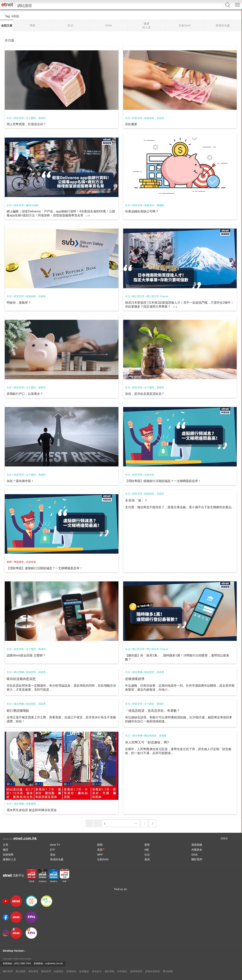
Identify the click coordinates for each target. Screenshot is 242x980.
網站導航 (110, 971)
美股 (101, 850)
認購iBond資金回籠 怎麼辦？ (26, 655)
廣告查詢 (33, 971)
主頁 (6, 845)
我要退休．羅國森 (154, 205)
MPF (100, 855)
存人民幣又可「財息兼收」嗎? (147, 742)
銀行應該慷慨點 (18, 711)
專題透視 (19, 562)
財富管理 (19, 118)
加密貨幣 (8, 855)
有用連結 (122, 971)
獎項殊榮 (168, 971)
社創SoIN (103, 859)
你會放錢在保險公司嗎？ (142, 211)
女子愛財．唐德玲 (36, 118)
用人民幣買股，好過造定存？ (26, 124)
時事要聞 (31, 804)
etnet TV (55, 845)
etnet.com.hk (25, 838)
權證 (6, 850)
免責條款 (59, 971)
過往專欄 (19, 672)
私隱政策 (71, 971)
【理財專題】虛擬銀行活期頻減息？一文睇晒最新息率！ (163, 481)
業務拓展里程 (153, 971)
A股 (147, 850)
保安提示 (97, 971)
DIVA (195, 855)
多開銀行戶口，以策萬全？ (25, 394)
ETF (53, 850)
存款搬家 (131, 124)
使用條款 (84, 971)
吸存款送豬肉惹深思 (21, 679)
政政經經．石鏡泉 (154, 118)
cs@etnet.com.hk (54, 963)
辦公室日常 (138, 296)
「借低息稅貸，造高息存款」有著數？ (153, 711)
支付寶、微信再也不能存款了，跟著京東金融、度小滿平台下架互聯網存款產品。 (180, 507)
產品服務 (20, 971)
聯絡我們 (46, 971)
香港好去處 (57, 859)
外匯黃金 (197, 850)
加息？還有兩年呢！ (20, 481)
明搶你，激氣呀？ (19, 303)
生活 (9, 118)
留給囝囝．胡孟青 (36, 672)
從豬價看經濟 (135, 679)
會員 (147, 859)
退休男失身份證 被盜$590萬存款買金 (32, 810)
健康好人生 (9, 859)
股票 (147, 845)
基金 (53, 855)
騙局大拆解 (32, 205)
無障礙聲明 (136, 971)
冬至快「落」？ (136, 501)
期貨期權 (197, 845)
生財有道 (149, 475)
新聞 (9, 562)
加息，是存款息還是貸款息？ (145, 394)
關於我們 (197, 859)
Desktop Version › (14, 951)
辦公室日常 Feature (157, 296)
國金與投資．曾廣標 (155, 736)
